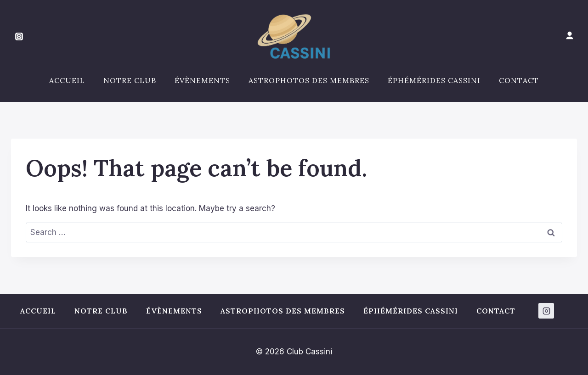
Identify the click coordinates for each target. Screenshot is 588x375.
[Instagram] (19, 37)
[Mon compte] (570, 36)
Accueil (67, 80)
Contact (519, 80)
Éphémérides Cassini (434, 80)
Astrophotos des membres (309, 80)
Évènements (202, 80)
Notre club (130, 80)
